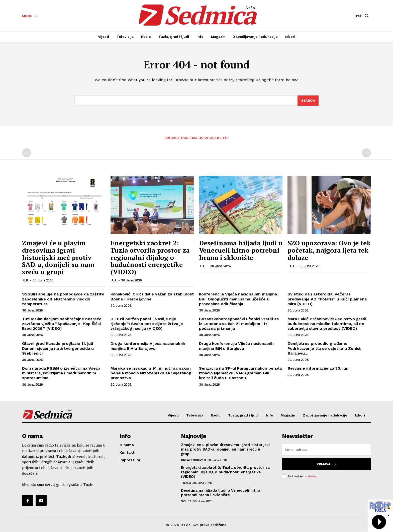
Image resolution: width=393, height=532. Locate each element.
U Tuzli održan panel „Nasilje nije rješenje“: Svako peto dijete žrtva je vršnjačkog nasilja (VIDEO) (147, 324)
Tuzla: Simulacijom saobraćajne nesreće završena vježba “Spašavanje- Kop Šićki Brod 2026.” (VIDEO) (62, 324)
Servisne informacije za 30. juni (318, 368)
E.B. (26, 281)
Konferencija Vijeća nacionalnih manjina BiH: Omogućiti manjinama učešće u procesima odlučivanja (238, 299)
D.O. (203, 266)
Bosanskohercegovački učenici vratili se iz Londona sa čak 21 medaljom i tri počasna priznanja (239, 324)
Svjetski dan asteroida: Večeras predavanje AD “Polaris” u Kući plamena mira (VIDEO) (327, 299)
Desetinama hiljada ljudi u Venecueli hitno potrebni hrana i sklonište (241, 250)
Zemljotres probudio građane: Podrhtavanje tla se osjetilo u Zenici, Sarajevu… (324, 348)
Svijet (186, 501)
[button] (362, 16)
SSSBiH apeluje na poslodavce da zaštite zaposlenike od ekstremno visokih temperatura (63, 299)
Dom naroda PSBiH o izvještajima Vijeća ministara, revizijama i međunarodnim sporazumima (61, 373)
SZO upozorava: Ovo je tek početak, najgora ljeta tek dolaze (329, 250)
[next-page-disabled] (366, 153)
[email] (326, 450)
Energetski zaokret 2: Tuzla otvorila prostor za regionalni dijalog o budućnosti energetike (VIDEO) (150, 257)
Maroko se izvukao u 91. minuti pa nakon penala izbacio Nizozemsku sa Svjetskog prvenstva (151, 373)
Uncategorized (193, 460)
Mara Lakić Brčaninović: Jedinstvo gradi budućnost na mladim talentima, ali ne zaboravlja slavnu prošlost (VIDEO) (327, 324)
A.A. (114, 281)
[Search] (308, 101)
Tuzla (186, 483)
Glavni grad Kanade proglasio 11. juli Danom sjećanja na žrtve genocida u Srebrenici (58, 348)
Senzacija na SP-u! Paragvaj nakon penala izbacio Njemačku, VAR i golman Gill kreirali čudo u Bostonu (240, 373)
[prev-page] (27, 153)
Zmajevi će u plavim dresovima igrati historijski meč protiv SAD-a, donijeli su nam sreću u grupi (58, 257)
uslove (311, 476)
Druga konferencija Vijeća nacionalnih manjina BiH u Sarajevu (148, 346)
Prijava (326, 464)
